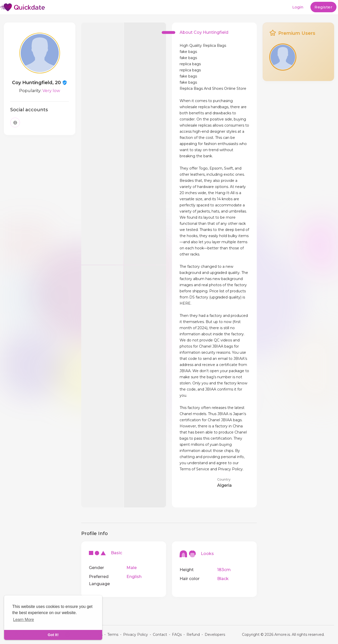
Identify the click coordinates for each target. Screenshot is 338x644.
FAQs (177, 635)
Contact (160, 635)
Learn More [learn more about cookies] (24, 620)
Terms (113, 635)
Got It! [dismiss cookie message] (53, 635)
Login (298, 7)
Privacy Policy (136, 635)
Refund (193, 635)
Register (323, 7)
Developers (215, 635)
